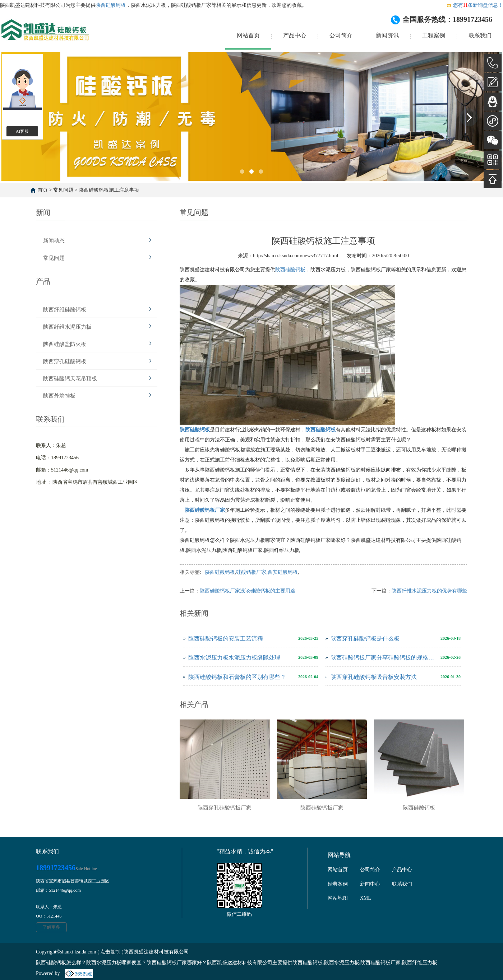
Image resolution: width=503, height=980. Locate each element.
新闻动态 (54, 241)
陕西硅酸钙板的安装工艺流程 (226, 639)
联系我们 (480, 35)
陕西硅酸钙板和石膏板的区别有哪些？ (237, 677)
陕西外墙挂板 (59, 396)
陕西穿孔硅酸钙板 (65, 361)
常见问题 (63, 190)
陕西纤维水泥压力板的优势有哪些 (429, 591)
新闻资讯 (387, 35)
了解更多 (51, 927)
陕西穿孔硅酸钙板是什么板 (365, 639)
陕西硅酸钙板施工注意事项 (109, 190)
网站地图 (338, 898)
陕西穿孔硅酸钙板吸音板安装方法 (374, 677)
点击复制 (110, 952)
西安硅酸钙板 (283, 572)
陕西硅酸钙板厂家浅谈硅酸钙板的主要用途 (248, 591)
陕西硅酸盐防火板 (65, 344)
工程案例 (434, 35)
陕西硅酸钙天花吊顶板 (70, 379)
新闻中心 (370, 884)
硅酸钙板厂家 (251, 572)
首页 (43, 190)
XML (366, 898)
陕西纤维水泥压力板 (67, 327)
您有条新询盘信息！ (475, 5)
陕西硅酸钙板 (111, 5)
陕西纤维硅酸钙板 (65, 310)
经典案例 (338, 884)
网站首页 (248, 35)
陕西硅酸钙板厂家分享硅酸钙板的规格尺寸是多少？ (384, 658)
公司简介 (341, 35)
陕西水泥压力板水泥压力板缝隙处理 (234, 658)
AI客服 (22, 131)
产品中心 (295, 35)
